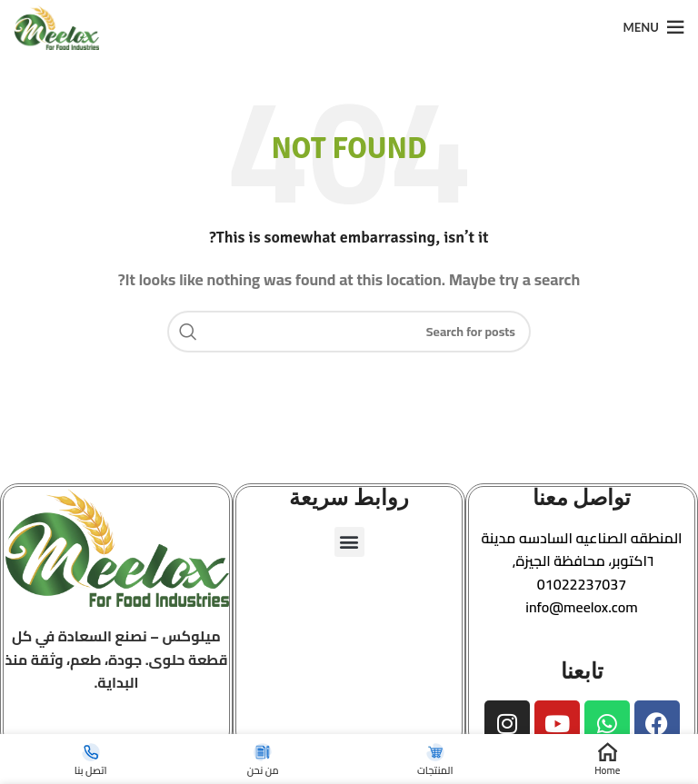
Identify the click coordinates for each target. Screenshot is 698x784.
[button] (582, 550)
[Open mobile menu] (654, 27)
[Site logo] (56, 25)
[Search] (349, 332)
